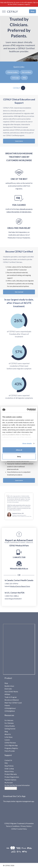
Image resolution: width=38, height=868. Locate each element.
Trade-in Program (11, 697)
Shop (32, 11)
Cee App (15, 78)
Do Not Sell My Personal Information (17, 785)
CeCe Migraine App (11, 745)
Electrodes (8, 689)
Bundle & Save (9, 686)
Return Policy (9, 771)
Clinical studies (12, 72)
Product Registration (12, 777)
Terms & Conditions (13, 826)
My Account (9, 783)
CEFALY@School (10, 708)
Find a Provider (10, 751)
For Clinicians (9, 723)
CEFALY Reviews (10, 743)
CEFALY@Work (10, 711)
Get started (19, 292)
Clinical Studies (10, 726)
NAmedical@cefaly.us (19, 569)
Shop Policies (9, 766)
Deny (19, 457)
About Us (8, 734)
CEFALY (16, 88)
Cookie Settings (11, 788)
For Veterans (9, 720)
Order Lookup (9, 769)
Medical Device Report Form (20, 586)
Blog (6, 732)
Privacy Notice (26, 826)
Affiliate (7, 694)
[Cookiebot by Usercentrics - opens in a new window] (27, 410)
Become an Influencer (12, 700)
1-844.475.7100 (19, 557)
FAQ (6, 763)
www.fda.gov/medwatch (13, 599)
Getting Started (10, 729)
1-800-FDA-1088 (11, 596)
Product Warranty (11, 774)
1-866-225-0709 (11, 584)
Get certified (26, 72)
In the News (9, 737)
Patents (7, 705)
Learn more (19, 141)
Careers (7, 740)
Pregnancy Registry (11, 748)
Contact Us (8, 760)
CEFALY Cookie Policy (19, 829)
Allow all (19, 450)
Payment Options (10, 780)
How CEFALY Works (11, 692)
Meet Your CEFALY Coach (13, 703)
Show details (27, 443)
